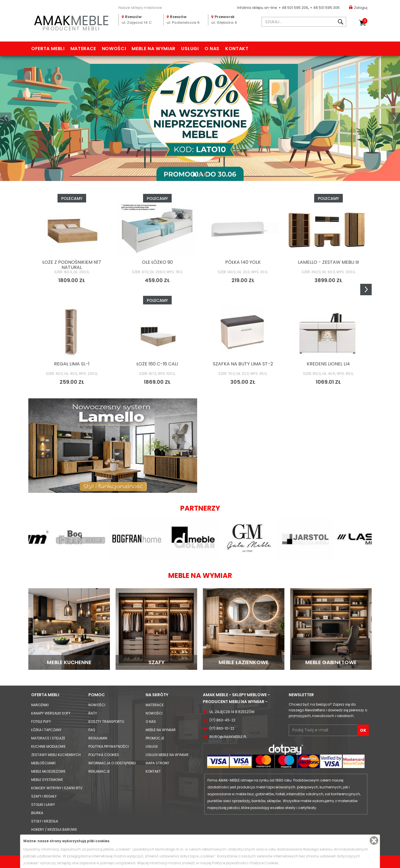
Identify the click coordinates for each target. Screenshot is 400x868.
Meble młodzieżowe (48, 771)
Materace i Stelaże (48, 738)
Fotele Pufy (41, 722)
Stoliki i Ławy (43, 805)
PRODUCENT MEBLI (71, 22)
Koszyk (365, 21)
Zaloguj (358, 7)
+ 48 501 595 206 (293, 8)
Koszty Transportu (106, 722)
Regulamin (98, 738)
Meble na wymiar (154, 49)
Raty (93, 713)
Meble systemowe (47, 780)
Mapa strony (157, 763)
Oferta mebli (48, 49)
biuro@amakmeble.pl (228, 737)
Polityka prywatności (109, 746)
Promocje (155, 738)
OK (363, 730)
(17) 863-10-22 (222, 728)
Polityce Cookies (264, 863)
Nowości (114, 49)
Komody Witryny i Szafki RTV (57, 788)
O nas (212, 49)
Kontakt (237, 49)
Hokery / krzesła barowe (54, 829)
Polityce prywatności (230, 863)
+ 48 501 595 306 (325, 8)
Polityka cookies (104, 755)
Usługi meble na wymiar (167, 755)
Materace (83, 49)
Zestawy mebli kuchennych (56, 755)
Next (366, 290)
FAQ (92, 730)
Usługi (190, 49)
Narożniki (40, 705)
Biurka (37, 813)
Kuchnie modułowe (48, 746)
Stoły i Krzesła (45, 821)
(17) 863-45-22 (222, 720)
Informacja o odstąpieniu (112, 763)
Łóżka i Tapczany (46, 730)
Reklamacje (99, 771)
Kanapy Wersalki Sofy (51, 713)
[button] (6, 118)
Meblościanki (43, 763)
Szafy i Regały (44, 796)
